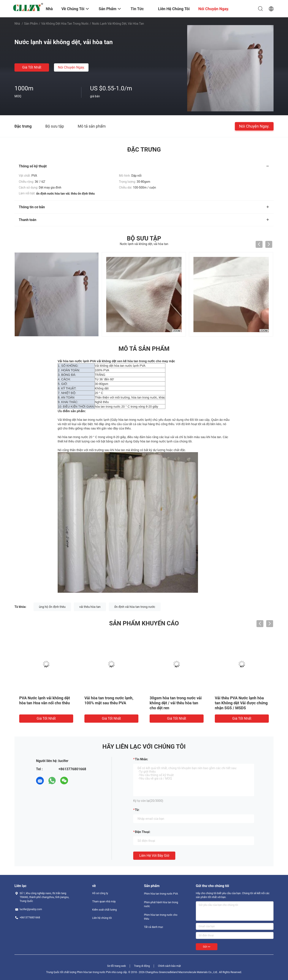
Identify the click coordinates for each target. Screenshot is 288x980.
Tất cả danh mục (154, 927)
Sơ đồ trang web (116, 966)
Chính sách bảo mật (169, 966)
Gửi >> (207, 947)
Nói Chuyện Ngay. (71, 67)
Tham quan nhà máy (104, 902)
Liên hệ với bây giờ (154, 856)
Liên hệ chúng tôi (102, 918)
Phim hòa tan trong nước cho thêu (161, 917)
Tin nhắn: (142, 759)
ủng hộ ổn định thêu (52, 607)
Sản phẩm (31, 24)
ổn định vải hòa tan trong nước (135, 607)
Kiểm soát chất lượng (104, 910)
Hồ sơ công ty (100, 893)
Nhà (17, 24)
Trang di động (142, 966)
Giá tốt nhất (32, 67)
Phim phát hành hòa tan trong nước (161, 904)
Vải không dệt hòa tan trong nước (65, 24)
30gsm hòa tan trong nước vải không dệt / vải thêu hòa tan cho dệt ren (176, 703)
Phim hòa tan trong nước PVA (161, 894)
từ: (137, 810)
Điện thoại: (143, 832)
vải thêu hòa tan (90, 607)
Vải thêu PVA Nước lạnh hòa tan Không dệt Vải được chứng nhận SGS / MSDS (241, 703)
